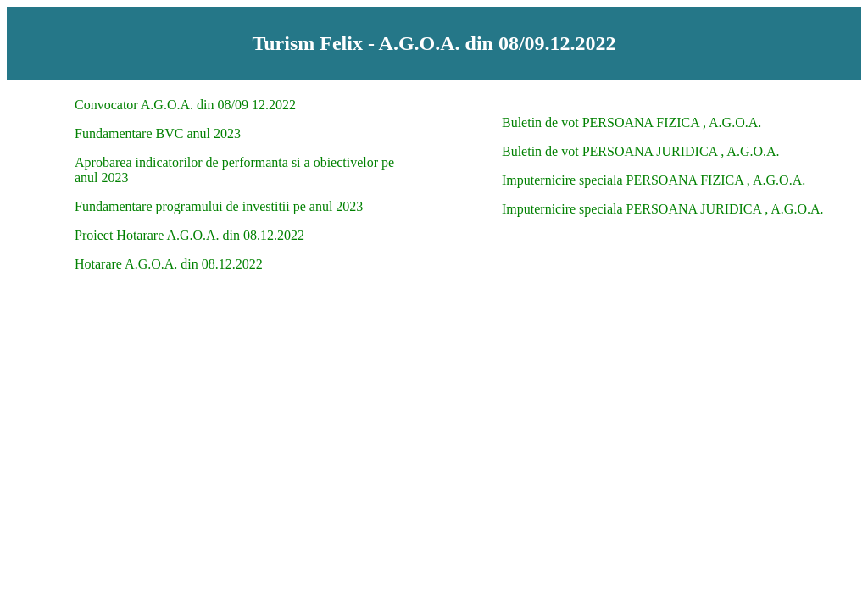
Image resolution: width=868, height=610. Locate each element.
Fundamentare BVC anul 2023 (158, 133)
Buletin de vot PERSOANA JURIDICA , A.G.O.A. (641, 151)
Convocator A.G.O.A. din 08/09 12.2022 (185, 105)
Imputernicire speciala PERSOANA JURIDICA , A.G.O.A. (663, 209)
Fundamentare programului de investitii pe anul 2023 (219, 206)
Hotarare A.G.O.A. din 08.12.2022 (169, 264)
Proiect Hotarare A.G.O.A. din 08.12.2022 (189, 235)
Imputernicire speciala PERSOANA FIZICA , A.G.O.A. (654, 180)
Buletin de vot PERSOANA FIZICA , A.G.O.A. (632, 122)
